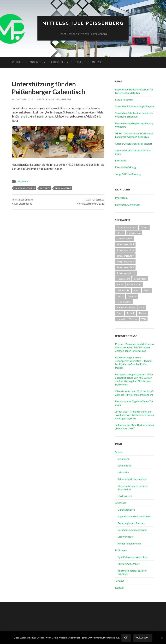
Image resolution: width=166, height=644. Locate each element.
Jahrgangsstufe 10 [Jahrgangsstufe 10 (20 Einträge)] (126, 273)
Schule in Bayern (124, 100)
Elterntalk (121, 160)
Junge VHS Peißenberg (128, 174)
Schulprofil (124, 459)
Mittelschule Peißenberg (83, 23)
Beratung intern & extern (131, 523)
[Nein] (162, 638)
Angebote (36, 62)
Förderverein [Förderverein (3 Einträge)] (134, 233)
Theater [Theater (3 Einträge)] (143, 313)
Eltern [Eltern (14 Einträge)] (120, 233)
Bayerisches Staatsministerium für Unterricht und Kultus (134, 91)
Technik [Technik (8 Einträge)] (131, 313)
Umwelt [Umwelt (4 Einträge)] (121, 319)
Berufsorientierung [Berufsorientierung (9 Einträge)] (127, 227)
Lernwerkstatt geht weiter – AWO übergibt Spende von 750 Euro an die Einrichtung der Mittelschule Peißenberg (134, 379)
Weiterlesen (142, 638)
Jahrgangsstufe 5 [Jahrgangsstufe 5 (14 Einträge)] (125, 244)
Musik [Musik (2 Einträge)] (136, 290)
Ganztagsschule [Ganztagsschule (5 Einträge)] (125, 239)
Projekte (45, 188)
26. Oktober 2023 (22, 99)
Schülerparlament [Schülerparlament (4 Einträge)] (126, 307)
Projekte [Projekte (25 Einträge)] (132, 296)
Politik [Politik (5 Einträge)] (147, 290)
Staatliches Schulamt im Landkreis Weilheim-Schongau (134, 115)
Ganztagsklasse (126, 510)
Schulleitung (124, 465)
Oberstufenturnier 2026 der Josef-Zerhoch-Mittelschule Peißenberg (134, 393)
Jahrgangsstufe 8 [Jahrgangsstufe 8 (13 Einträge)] (125, 262)
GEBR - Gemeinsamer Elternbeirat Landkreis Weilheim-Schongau (134, 135)
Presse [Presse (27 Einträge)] (120, 296)
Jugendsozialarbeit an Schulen (134, 516)
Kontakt (97, 62)
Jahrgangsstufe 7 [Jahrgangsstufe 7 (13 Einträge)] (125, 256)
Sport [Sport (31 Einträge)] (120, 313)
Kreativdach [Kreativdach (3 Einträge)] (140, 279)
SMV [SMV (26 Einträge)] (142, 307)
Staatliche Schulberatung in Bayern (134, 106)
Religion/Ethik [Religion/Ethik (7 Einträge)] (124, 302)
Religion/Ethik (63, 188)
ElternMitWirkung (125, 167)
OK (126, 638)
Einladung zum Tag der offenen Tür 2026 (134, 403)
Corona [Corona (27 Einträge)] (144, 227)
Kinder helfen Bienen (129, 543)
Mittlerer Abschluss (129, 564)
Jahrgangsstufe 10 (25, 188)
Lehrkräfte (123, 472)
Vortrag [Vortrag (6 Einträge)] (133, 319)
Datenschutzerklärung (128, 204)
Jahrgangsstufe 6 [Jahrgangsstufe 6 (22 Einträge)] (125, 250)
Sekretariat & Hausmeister (132, 479)
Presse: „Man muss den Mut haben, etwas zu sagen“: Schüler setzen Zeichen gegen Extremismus (135, 347)
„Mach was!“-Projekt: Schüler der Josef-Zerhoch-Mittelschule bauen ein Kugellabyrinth (134, 415)
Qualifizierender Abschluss (133, 557)
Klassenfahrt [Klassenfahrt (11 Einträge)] (123, 279)
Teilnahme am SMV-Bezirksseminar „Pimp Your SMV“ (135, 427)
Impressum (121, 198)
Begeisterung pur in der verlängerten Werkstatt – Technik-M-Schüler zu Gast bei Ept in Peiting (134, 362)
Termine (80, 62)
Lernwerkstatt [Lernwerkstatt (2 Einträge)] (134, 284)
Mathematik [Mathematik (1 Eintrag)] (123, 290)
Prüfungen (58, 62)
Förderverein (125, 496)
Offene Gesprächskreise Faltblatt (134, 144)
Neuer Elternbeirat (23, 202)
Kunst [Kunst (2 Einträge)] (120, 284)
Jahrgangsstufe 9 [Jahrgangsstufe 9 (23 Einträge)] (125, 267)
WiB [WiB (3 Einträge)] (144, 319)
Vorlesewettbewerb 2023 (91, 202)
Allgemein (23, 181)
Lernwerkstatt (125, 537)
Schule (16, 62)
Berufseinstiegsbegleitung (132, 530)
